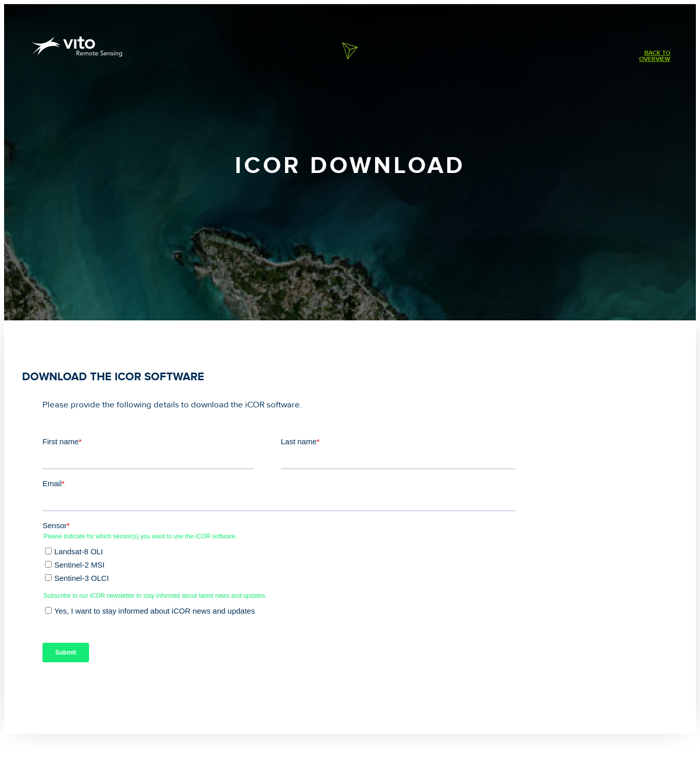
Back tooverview (655, 56)
